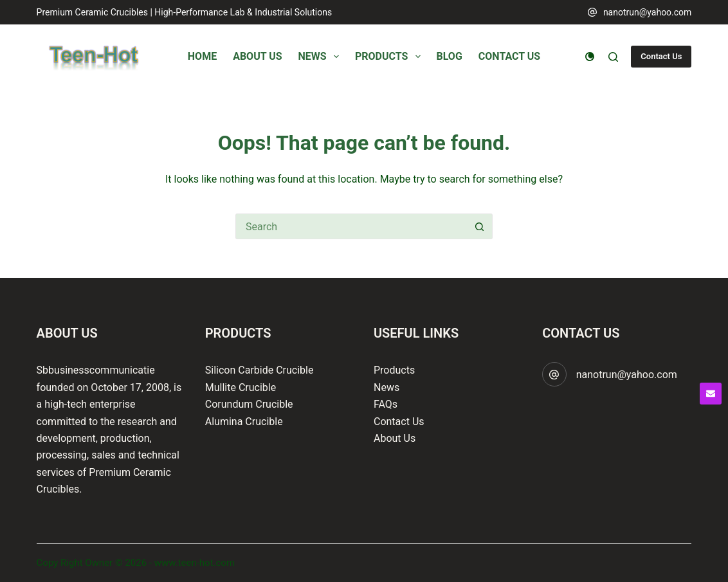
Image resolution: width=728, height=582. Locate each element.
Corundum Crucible (249, 404)
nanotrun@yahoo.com (648, 12)
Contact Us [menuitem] (509, 56)
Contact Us (661, 56)
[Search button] (480, 226)
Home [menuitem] (202, 56)
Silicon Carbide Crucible (259, 370)
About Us (395, 438)
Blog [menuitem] (450, 56)
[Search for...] (351, 226)
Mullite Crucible (241, 387)
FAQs (386, 404)
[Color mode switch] (590, 57)
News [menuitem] (321, 57)
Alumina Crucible (244, 422)
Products (394, 370)
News (387, 387)
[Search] (613, 57)
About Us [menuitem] (257, 56)
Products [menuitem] (390, 57)
